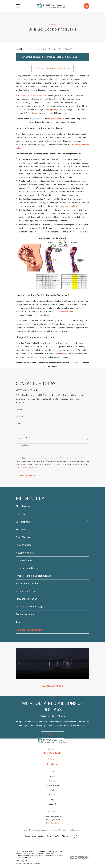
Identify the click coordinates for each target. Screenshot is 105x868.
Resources (52, 795)
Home (52, 776)
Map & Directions (52, 823)
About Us (52, 781)
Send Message (28, 475)
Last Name (20, 417)
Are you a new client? (23, 438)
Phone (19, 424)
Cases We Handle (52, 785)
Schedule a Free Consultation (52, 68)
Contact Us (52, 804)
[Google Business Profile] (52, 764)
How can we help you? (23, 445)
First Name (20, 409)
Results (52, 790)
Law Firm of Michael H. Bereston (33, 95)
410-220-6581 (52, 753)
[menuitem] (53, 506)
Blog (52, 799)
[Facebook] (48, 764)
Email (18, 431)
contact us (65, 354)
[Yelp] (57, 764)
